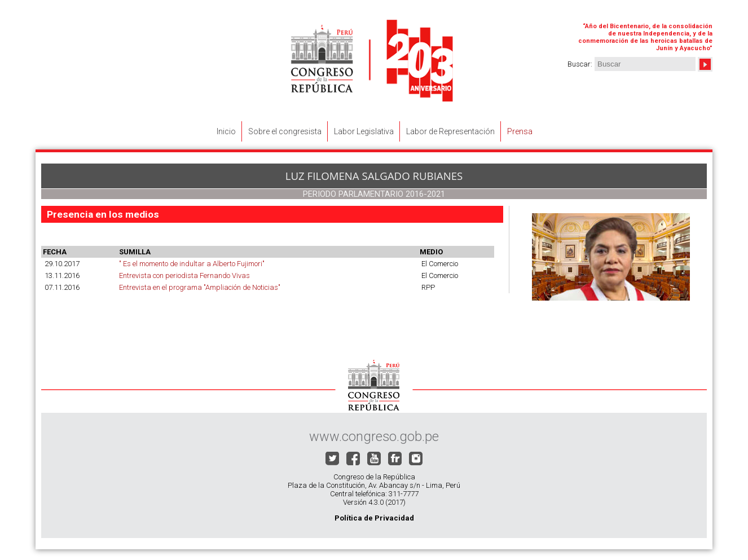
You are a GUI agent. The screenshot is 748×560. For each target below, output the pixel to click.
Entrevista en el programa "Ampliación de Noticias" (200, 287)
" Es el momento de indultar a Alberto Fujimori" (192, 264)
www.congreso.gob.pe (374, 436)
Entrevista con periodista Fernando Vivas (184, 275)
